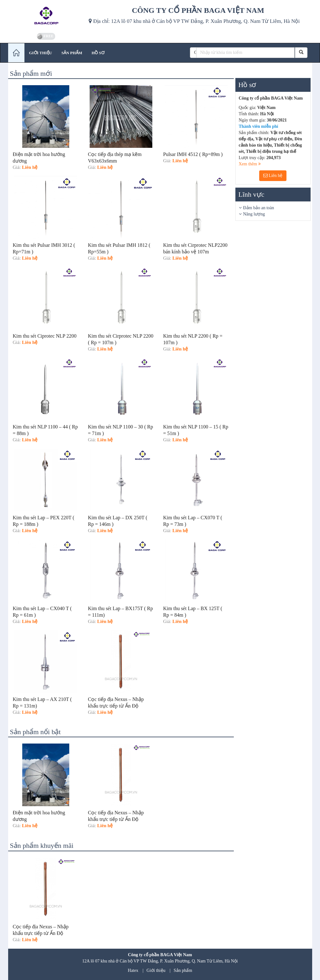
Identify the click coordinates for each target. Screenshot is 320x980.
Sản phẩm (183, 970)
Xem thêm (250, 164)
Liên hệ (273, 176)
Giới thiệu (156, 970)
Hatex (133, 970)
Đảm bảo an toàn (259, 208)
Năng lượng (254, 214)
